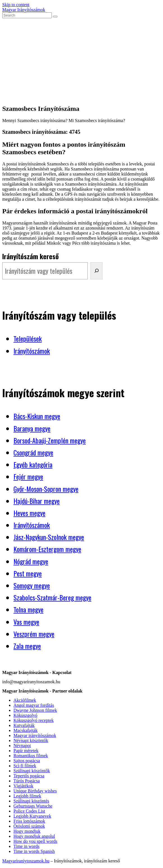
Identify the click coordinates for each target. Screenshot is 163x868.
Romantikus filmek (31, 756)
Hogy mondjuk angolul (34, 836)
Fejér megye (28, 476)
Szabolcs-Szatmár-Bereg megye (52, 597)
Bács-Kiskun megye (37, 416)
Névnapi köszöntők (31, 741)
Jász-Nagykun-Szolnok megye (49, 537)
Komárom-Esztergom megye (47, 549)
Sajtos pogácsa (27, 761)
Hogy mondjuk (27, 831)
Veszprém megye (34, 634)
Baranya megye (32, 428)
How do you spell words (35, 841)
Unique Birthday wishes (35, 791)
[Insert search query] (27, 15)
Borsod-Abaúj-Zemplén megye (50, 440)
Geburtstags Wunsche (33, 806)
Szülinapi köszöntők (32, 771)
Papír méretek (26, 751)
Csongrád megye (33, 452)
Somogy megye (32, 585)
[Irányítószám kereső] (96, 271)
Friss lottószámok (29, 821)
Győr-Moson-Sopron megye (46, 489)
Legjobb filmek (27, 796)
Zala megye (27, 646)
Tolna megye (28, 609)
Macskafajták (25, 730)
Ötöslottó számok (29, 826)
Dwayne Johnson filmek (35, 710)
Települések (28, 338)
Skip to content (16, 5)
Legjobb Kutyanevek (32, 816)
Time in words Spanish (34, 851)
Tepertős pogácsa (29, 776)
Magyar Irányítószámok (24, 10)
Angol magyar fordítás (34, 705)
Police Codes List (29, 811)
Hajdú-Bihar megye (37, 501)
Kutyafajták (24, 725)
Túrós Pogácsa (27, 781)
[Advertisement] (81, 60)
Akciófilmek (25, 700)
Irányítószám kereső (31, 256)
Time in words (26, 846)
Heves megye (29, 513)
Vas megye (26, 622)
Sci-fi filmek (25, 766)
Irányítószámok (32, 351)
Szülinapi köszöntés (31, 801)
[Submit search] (55, 17)
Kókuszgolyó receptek (34, 720)
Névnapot (22, 746)
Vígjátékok (23, 786)
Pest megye (28, 573)
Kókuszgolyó (25, 715)
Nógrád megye (31, 561)
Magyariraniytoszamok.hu (26, 861)
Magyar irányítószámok (35, 735)
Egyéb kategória (33, 464)
